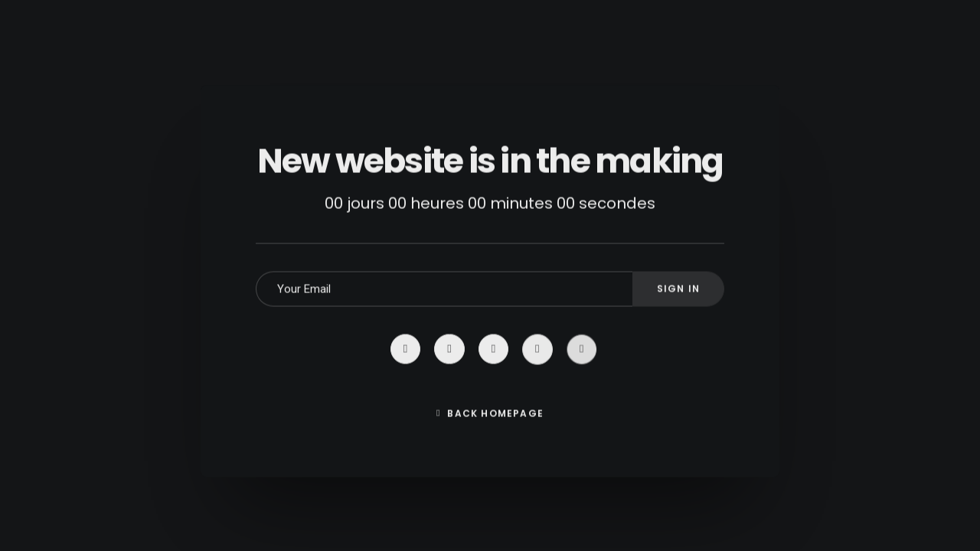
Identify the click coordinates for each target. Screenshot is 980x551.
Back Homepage (490, 437)
